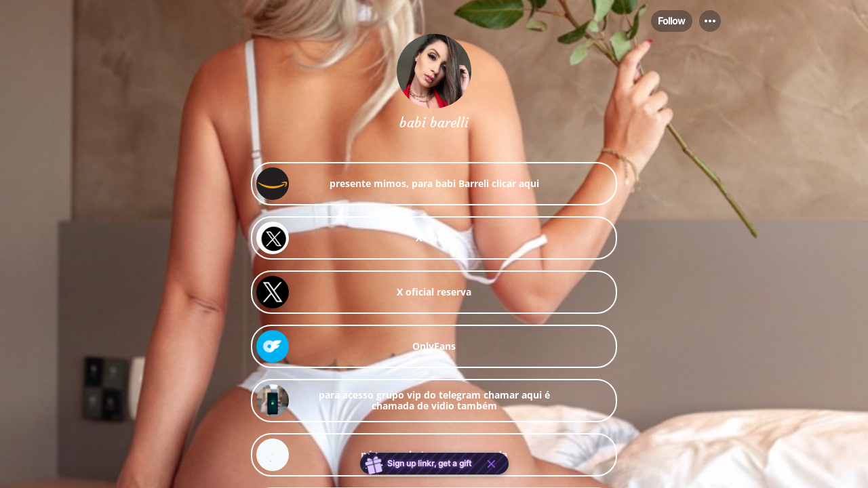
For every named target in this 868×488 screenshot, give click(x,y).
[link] (434, 184)
